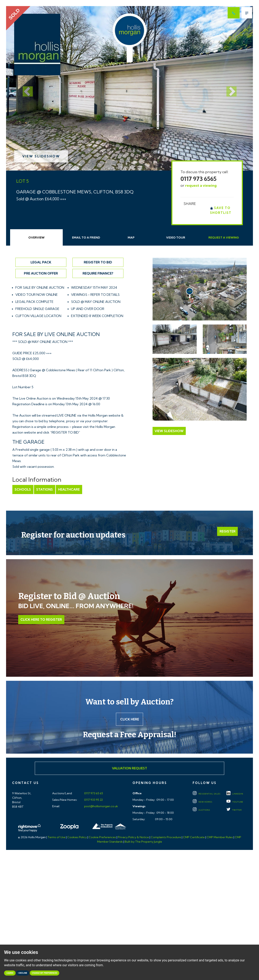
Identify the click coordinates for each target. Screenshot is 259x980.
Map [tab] (131, 238)
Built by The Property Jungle (143, 842)
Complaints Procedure (166, 837)
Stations (44, 489)
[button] (25, 88)
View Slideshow (41, 156)
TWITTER (234, 810)
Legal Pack (41, 262)
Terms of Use (56, 837)
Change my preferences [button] (45, 973)
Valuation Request (129, 768)
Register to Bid (98, 262)
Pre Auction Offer (41, 273)
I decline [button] (23, 973)
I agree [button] (10, 973)
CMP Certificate (194, 837)
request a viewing (201, 185)
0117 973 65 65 (93, 793)
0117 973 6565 (198, 179)
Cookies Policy (77, 837)
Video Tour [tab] (176, 238)
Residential (206, 794)
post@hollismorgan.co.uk (101, 806)
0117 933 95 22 (93, 800)
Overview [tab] (36, 238)
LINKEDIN (235, 794)
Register (228, 531)
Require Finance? (98, 273)
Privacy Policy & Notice (133, 837)
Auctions (201, 810)
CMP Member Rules (220, 837)
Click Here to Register (41, 620)
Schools (23, 489)
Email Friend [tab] (86, 238)
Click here (130, 719)
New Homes (202, 802)
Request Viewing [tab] (224, 238)
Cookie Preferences (102, 837)
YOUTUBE (235, 802)
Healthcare (68, 489)
